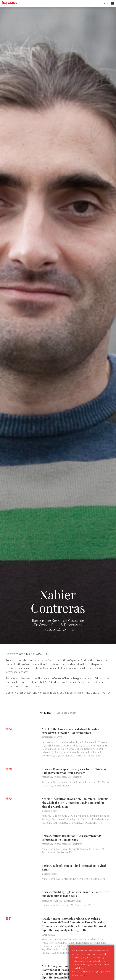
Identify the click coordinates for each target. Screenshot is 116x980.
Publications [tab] (45, 713)
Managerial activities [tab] (67, 713)
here (85, 975)
